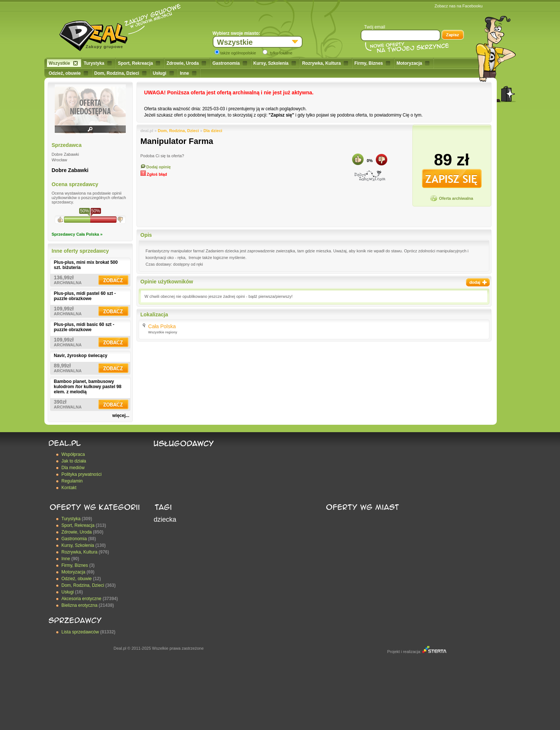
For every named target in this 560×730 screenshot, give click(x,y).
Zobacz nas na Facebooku (459, 6)
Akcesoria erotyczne (81, 599)
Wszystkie (63, 63)
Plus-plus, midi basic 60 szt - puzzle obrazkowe (84, 327)
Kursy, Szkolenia (275, 63)
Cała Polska (162, 326)
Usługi (163, 73)
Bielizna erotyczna (79, 605)
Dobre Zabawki (70, 170)
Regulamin (72, 481)
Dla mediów (73, 468)
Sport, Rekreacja (139, 63)
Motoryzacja (413, 63)
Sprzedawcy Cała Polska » (77, 234)
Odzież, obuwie (69, 73)
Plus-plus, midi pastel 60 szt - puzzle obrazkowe (85, 296)
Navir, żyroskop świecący (81, 356)
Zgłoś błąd (154, 174)
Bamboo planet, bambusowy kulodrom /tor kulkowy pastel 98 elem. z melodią (88, 387)
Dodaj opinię (156, 167)
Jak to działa (74, 461)
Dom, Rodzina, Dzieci (120, 73)
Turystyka (98, 63)
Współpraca (73, 454)
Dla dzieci (213, 131)
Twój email (375, 27)
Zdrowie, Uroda (186, 63)
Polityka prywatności (82, 474)
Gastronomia (230, 63)
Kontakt (69, 488)
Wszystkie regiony (163, 332)
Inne (188, 73)
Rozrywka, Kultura (325, 63)
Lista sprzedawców (80, 632)
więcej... (121, 416)
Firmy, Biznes (372, 63)
